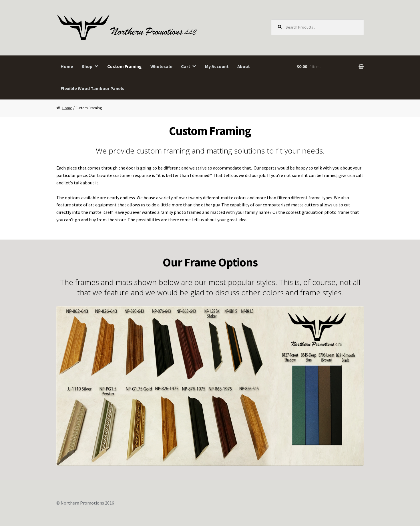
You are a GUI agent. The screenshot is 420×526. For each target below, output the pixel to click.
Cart (186, 66)
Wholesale (161, 66)
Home (67, 66)
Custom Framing (125, 66)
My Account (217, 66)
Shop (87, 66)
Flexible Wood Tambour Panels (92, 88)
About (244, 66)
